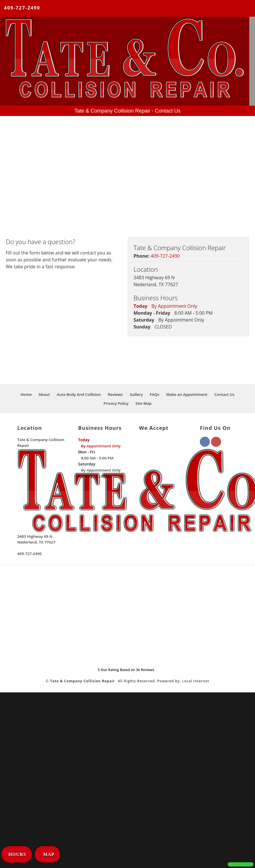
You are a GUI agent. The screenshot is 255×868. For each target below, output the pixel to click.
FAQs (155, 394)
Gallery (136, 394)
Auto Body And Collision (79, 394)
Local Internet (196, 681)
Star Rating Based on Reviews (126, 670)
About (44, 394)
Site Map (143, 403)
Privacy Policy (116, 403)
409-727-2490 (22, 8)
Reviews (115, 394)
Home (26, 394)
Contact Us (225, 394)
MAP (48, 854)
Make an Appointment (187, 394)
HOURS (17, 854)
